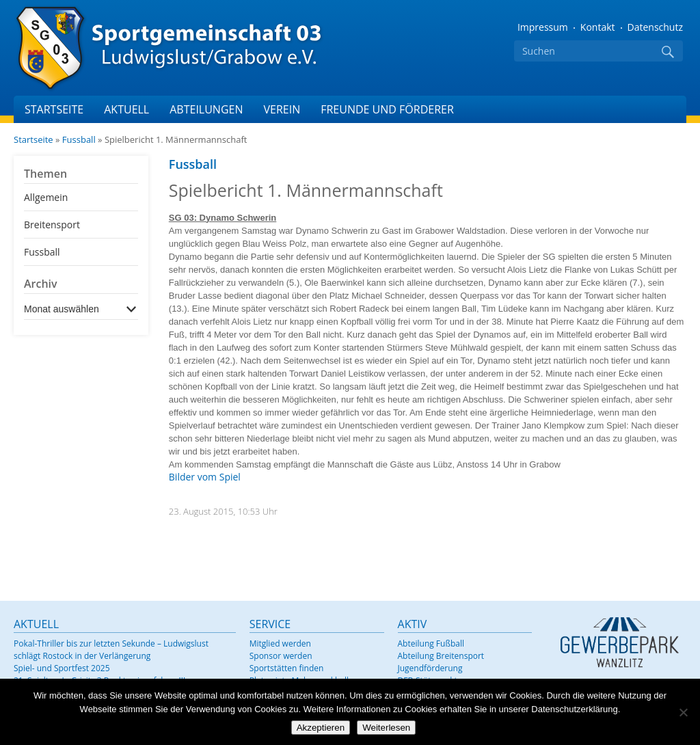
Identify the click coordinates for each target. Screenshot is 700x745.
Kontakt (598, 27)
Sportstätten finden (287, 668)
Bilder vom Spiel (205, 477)
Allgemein (46, 197)
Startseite (54, 109)
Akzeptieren (321, 728)
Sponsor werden (281, 656)
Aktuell (126, 109)
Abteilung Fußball (431, 644)
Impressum (543, 27)
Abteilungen (206, 109)
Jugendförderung (430, 668)
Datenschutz (655, 27)
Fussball (79, 139)
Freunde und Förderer (387, 109)
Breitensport (52, 225)
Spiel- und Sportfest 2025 (62, 668)
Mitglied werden (280, 644)
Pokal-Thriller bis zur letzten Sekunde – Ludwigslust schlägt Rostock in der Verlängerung (111, 650)
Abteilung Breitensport (441, 656)
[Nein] (683, 712)
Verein (282, 109)
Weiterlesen (386, 728)
